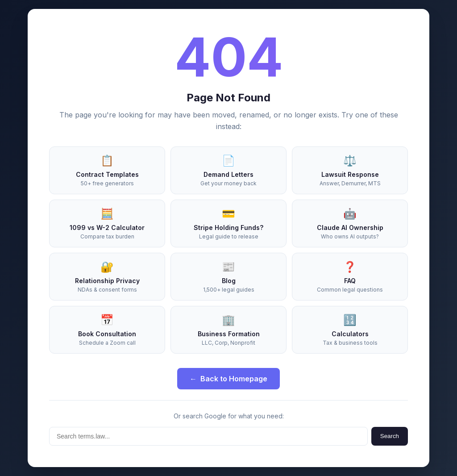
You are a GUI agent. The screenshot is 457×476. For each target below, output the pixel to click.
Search (390, 436)
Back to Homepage (228, 379)
